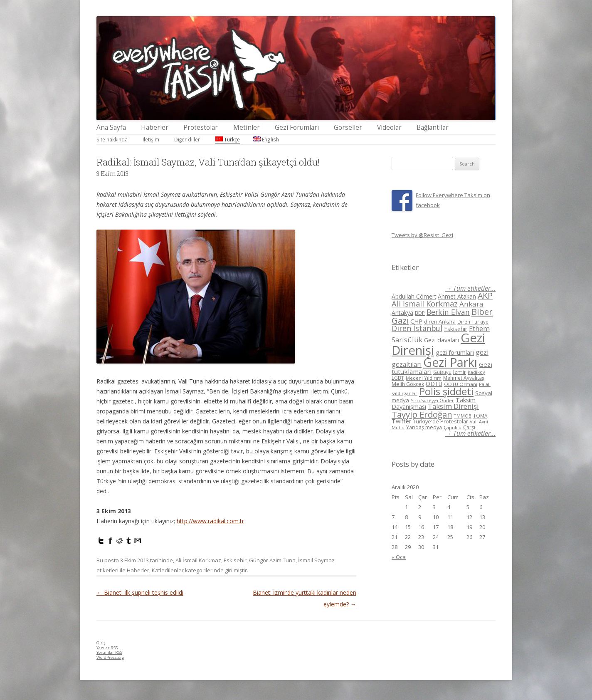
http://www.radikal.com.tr (210, 521)
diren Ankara (440, 322)
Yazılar (107, 648)
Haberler (155, 127)
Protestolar (201, 127)
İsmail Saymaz (316, 560)
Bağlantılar (433, 127)
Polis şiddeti (446, 391)
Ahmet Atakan (457, 296)
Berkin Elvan (448, 312)
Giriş (101, 643)
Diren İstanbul (417, 328)
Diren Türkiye (473, 322)
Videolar (389, 127)
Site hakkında (112, 139)
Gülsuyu (442, 372)
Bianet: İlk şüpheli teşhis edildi (140, 592)
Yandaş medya (424, 427)
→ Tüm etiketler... (470, 288)
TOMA (480, 416)
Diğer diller (187, 139)
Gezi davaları (442, 340)
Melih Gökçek (408, 384)
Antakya (402, 313)
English (266, 139)
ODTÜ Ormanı (461, 384)
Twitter (401, 421)
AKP (485, 296)
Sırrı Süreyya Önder (432, 401)
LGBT (398, 378)
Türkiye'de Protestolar (440, 421)
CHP (416, 321)
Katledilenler (168, 570)
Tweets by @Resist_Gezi (422, 235)
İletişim (151, 139)
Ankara (471, 304)
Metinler (247, 127)
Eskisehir (235, 560)
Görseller (348, 127)
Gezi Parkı (450, 362)
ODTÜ (434, 384)
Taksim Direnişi (453, 406)
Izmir (460, 372)
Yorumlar (109, 652)
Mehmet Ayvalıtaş (464, 378)
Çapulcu (453, 427)
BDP (420, 313)
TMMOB (463, 416)
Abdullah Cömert (414, 296)
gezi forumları (455, 352)
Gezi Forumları (297, 127)
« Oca (399, 557)
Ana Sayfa (111, 127)
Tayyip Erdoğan (422, 414)
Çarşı (469, 427)
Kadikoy (476, 372)
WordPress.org (110, 657)
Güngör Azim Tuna (272, 560)
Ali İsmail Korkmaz (198, 560)
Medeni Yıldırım (424, 378)
